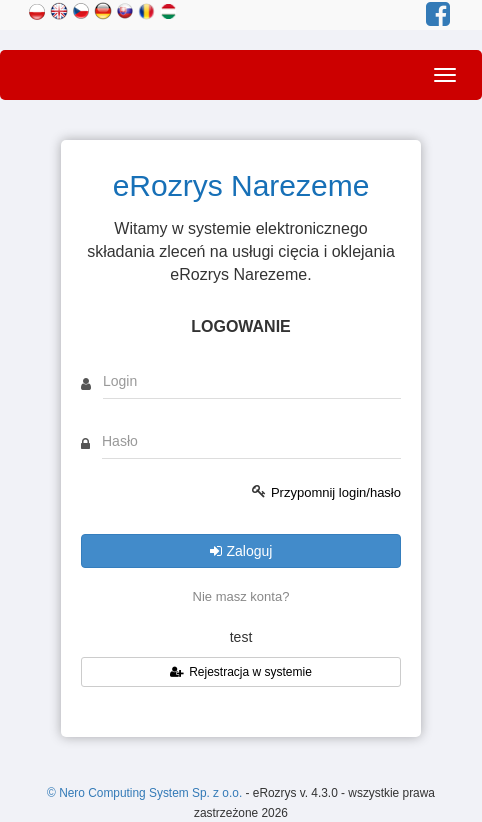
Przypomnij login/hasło (336, 492)
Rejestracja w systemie (241, 672)
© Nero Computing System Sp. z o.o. (146, 793)
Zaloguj (241, 551)
